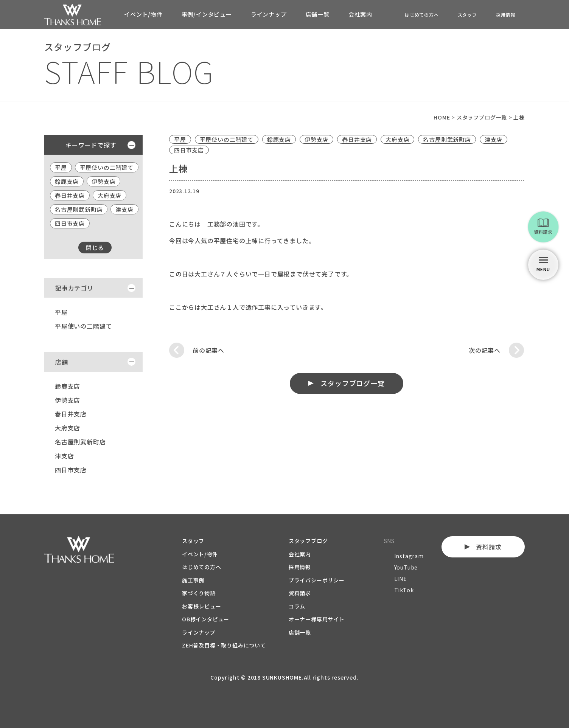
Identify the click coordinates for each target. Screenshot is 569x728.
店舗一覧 (318, 14)
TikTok (404, 590)
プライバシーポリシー (317, 580)
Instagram (409, 556)
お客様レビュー (202, 606)
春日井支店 (70, 195)
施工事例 (193, 580)
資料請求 (300, 593)
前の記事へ (208, 350)
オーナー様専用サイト (317, 619)
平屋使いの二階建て (107, 167)
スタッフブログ (308, 541)
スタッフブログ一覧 (353, 383)
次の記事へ (485, 350)
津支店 (124, 209)
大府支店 (110, 195)
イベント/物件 (143, 14)
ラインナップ (269, 14)
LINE (401, 579)
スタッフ (467, 15)
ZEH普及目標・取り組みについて (224, 645)
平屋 (61, 167)
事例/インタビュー (207, 14)
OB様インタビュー (206, 619)
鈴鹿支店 (67, 181)
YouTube (406, 567)
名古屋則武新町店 (79, 209)
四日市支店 (70, 223)
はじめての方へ (422, 15)
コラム (297, 606)
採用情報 (506, 15)
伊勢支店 (103, 181)
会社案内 (360, 14)
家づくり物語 (199, 593)
